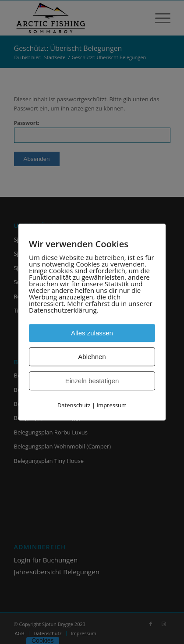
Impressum (111, 405)
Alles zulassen (92, 333)
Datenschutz (74, 405)
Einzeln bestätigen (92, 381)
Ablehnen (92, 357)
